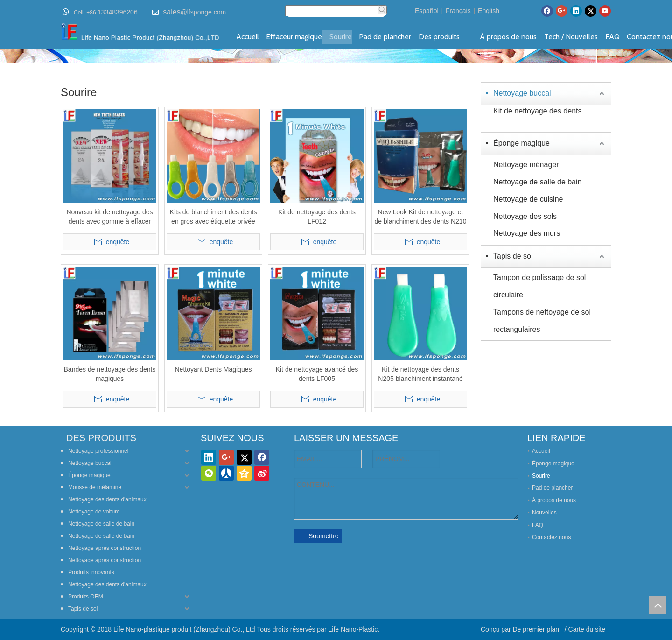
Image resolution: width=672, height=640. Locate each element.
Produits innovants (91, 572)
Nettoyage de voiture (94, 512)
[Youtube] (605, 11)
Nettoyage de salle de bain (537, 182)
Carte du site (587, 629)
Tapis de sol (513, 256)
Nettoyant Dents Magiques (213, 369)
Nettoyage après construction (105, 548)
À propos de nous (554, 500)
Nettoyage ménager (526, 165)
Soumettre (324, 536)
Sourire (541, 476)
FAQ (538, 525)
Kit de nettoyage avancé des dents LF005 (317, 374)
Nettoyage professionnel (98, 451)
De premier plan (537, 629)
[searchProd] (332, 11)
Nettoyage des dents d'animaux (107, 499)
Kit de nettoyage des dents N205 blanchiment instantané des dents (420, 374)
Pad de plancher (552, 488)
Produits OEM (86, 597)
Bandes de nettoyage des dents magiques (110, 374)
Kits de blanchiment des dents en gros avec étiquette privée (213, 217)
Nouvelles (544, 513)
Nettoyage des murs (527, 233)
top (658, 605)
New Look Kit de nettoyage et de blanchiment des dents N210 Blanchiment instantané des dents (421, 217)
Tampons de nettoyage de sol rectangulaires (542, 321)
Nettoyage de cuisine (528, 199)
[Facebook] (547, 11)
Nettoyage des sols (525, 216)
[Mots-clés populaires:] (382, 10)
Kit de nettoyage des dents (537, 111)
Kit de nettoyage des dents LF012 (317, 217)
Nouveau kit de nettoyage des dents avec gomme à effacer (109, 217)
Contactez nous (551, 537)
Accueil (541, 451)
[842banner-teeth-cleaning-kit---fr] (336, 56)
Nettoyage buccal (522, 93)
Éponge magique (521, 143)
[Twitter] (591, 11)
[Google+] (562, 11)
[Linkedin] (576, 11)
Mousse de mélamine (95, 487)
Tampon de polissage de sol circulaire (539, 286)
